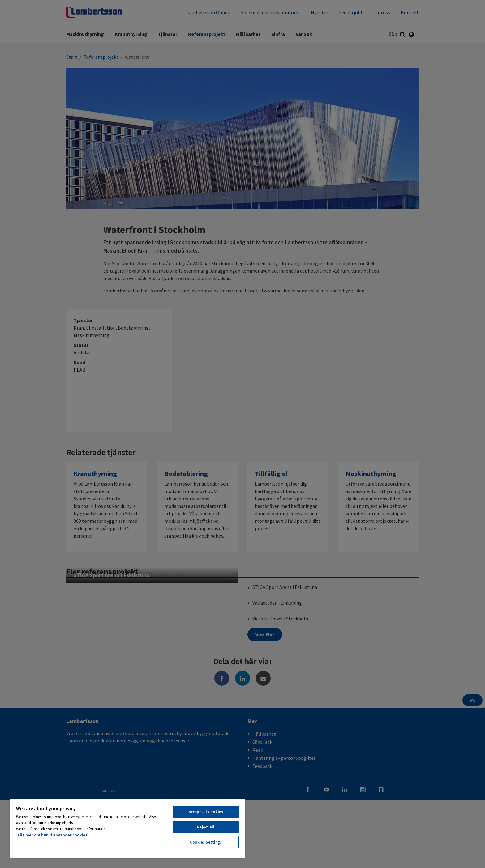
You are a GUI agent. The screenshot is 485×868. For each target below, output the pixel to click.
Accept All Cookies (206, 812)
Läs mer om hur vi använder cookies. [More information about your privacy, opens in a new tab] (53, 835)
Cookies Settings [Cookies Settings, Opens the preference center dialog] (206, 842)
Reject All (206, 827)
